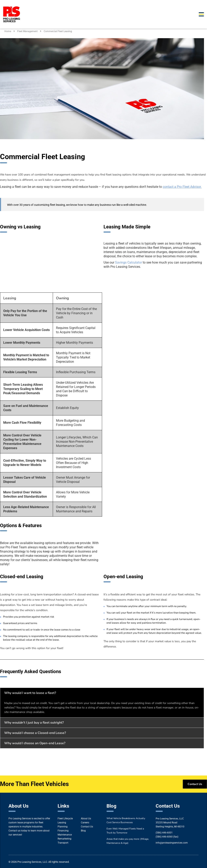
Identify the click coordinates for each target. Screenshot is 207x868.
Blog (83, 831)
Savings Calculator (128, 262)
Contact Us (87, 827)
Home (8, 31)
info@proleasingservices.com (172, 843)
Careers (85, 823)
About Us (86, 819)
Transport (63, 843)
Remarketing (64, 839)
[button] (102, 693)
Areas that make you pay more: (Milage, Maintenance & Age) (128, 841)
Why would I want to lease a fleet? (30, 693)
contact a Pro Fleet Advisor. (182, 187)
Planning (63, 827)
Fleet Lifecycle (65, 819)
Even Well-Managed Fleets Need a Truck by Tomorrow (125, 831)
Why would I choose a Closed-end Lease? (35, 733)
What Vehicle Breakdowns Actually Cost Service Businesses (126, 820)
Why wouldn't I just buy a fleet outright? (34, 723)
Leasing (62, 823)
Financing (63, 831)
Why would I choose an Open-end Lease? (35, 743)
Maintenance (65, 835)
